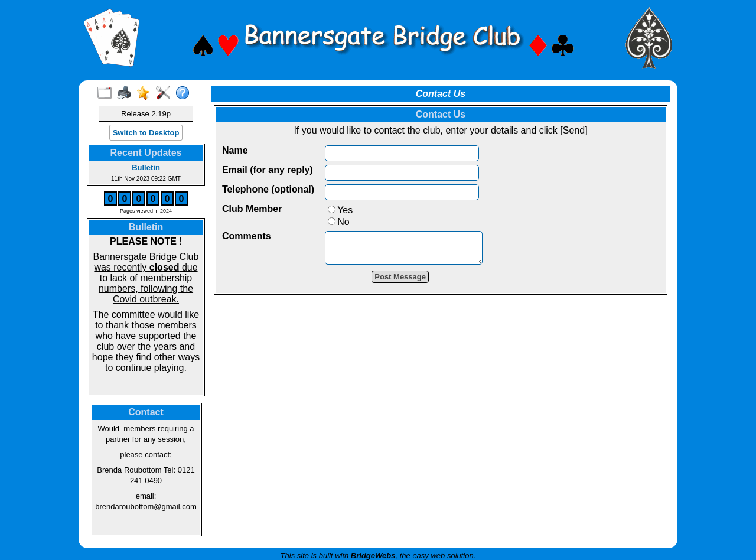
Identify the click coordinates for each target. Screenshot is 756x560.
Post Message (409, 282)
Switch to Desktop (146, 133)
